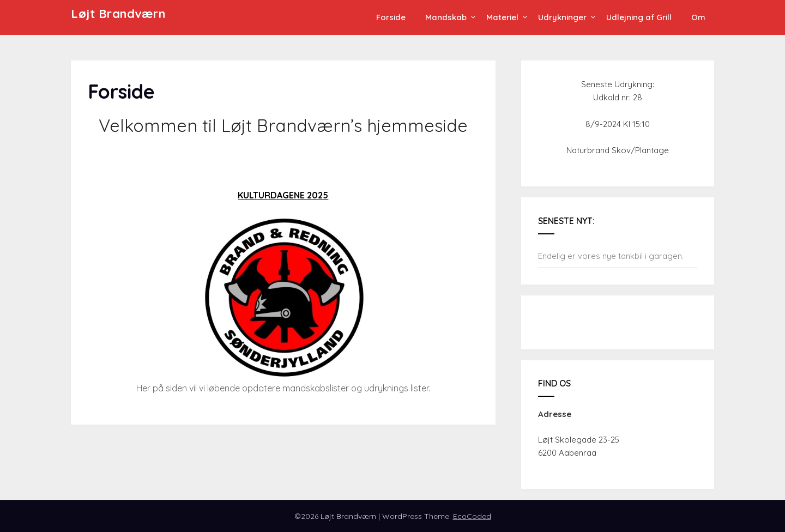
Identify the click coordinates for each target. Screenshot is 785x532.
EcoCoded (472, 516)
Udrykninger (562, 17)
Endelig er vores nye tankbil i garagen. (611, 256)
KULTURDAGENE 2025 (283, 195)
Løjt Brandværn (118, 14)
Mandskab (446, 17)
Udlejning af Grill (639, 17)
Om (698, 17)
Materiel (502, 17)
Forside (391, 17)
